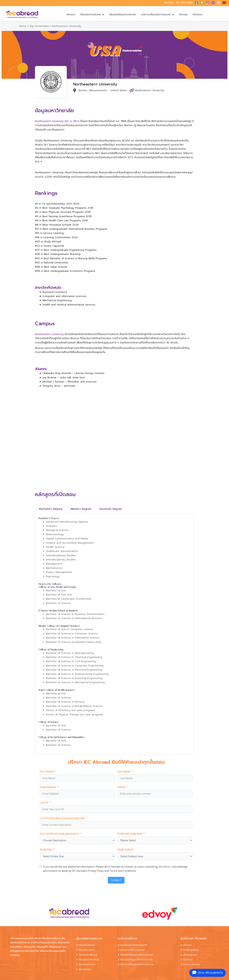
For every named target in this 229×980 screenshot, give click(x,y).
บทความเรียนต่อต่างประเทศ (157, 15)
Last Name (124, 771)
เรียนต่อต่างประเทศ (92, 15)
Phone (121, 787)
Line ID (44, 803)
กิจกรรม (183, 15)
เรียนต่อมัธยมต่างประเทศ (123, 15)
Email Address (48, 787)
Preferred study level (130, 834)
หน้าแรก (71, 15)
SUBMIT (116, 880)
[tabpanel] (114, 634)
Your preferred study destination (59, 834)
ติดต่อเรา (198, 15)
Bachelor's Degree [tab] (51, 509)
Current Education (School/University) (62, 818)
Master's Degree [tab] (81, 509)
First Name (46, 771)
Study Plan (46, 849)
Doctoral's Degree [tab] (111, 509)
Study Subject (125, 849)
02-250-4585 (184, 3)
